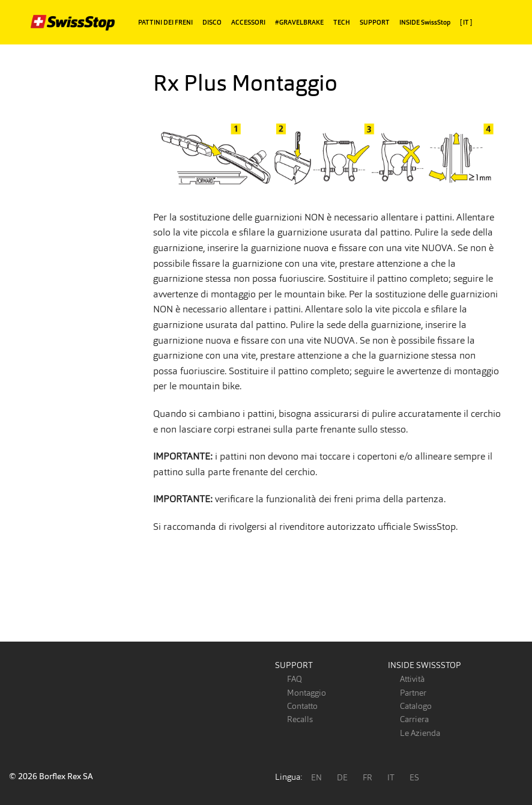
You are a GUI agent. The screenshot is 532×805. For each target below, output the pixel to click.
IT (391, 777)
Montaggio (307, 693)
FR (367, 777)
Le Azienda (420, 733)
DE (342, 777)
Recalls (300, 719)
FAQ (295, 679)
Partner (413, 693)
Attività (412, 679)
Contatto (302, 706)
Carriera (414, 719)
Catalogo (416, 706)
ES (414, 777)
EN (316, 777)
